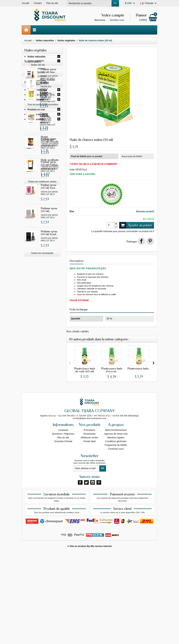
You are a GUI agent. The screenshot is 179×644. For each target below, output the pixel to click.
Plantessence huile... (139, 369)
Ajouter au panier (136, 225)
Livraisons (63, 522)
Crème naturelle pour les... (50, 410)
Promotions (90, 522)
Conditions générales (116, 533)
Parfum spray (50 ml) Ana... (49, 140)
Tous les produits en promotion (43, 366)
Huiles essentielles (37, 81)
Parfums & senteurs (38, 96)
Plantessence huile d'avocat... (112, 370)
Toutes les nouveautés (42, 322)
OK (115, 3)
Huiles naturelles (36, 57)
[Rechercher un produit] (89, 3)
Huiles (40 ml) (38, 70)
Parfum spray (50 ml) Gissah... (50, 163)
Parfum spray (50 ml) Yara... (49, 255)
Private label (89, 533)
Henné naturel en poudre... (50, 386)
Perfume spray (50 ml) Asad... (49, 302)
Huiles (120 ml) (38, 77)
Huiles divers (34, 85)
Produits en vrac (36, 110)
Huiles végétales (36, 62)
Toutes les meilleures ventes (42, 476)
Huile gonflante (50, 454)
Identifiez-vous (117, 20)
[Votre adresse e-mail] (86, 560)
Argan (31, 105)
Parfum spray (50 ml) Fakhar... (50, 232)
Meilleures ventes (89, 529)
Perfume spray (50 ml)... (49, 279)
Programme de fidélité (116, 537)
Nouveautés (89, 525)
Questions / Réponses (63, 525)
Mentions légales (116, 529)
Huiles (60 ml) (38, 73)
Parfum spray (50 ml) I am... (49, 186)
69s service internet (101, 638)
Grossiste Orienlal (63, 533)
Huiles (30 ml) (38, 66)
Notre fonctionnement (116, 522)
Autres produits (36, 120)
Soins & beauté (36, 100)
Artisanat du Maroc (38, 115)
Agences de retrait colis (116, 525)
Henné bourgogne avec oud (47, 434)
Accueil (28, 41)
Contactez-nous (116, 540)
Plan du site (63, 529)
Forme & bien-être (37, 91)
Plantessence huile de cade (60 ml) (85, 370)
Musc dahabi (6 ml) (50, 343)
